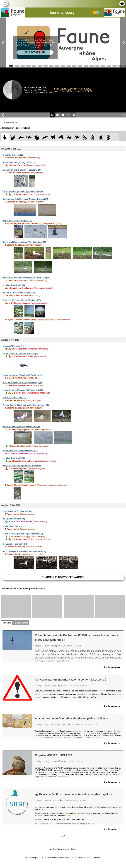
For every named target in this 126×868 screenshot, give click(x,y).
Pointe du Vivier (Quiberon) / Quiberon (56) (21, 427)
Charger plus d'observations (63, 577)
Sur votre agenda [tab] (21, 623)
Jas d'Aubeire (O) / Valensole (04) (17, 511)
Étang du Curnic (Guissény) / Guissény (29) (22, 170)
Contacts (66, 849)
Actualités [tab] (7, 623)
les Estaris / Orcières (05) (14, 519)
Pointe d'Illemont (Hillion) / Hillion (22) (19, 162)
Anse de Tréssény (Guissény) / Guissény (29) (22, 383)
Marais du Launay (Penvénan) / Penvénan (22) (23, 375)
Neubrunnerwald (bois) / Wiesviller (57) (20, 451)
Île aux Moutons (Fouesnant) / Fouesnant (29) (23, 192)
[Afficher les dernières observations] (15, 128)
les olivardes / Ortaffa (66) (14, 285)
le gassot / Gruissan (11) (13, 346)
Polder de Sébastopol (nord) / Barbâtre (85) (22, 300)
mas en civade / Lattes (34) (14, 398)
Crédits (74, 849)
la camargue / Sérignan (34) (15, 544)
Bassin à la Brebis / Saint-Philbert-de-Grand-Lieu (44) (26, 278)
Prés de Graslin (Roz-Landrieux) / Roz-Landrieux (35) (26, 405)
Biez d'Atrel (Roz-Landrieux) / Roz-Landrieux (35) (24, 242)
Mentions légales (56, 849)
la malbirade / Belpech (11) (14, 526)
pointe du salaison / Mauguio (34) (17, 221)
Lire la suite (111, 667)
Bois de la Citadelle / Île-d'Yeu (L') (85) (19, 293)
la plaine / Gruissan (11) (13, 155)
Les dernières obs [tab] (10, 122)
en (97, 12)
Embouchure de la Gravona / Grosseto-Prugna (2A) (25, 199)
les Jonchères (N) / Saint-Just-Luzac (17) (21, 354)
